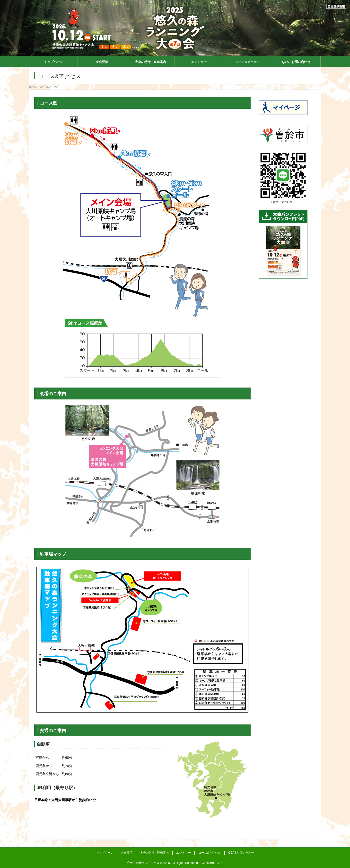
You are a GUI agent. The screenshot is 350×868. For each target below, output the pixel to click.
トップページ (105, 853)
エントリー (184, 853)
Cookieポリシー (212, 863)
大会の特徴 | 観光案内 (154, 853)
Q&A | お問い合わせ (241, 853)
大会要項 (127, 853)
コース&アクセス (210, 853)
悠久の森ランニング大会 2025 (150, 863)
